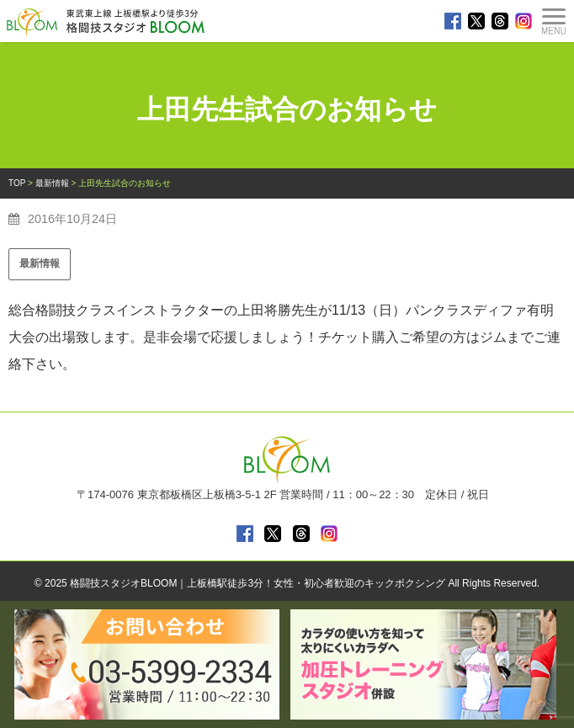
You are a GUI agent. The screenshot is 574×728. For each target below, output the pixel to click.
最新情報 (40, 263)
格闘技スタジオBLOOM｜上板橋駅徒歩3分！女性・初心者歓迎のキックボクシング (258, 583)
